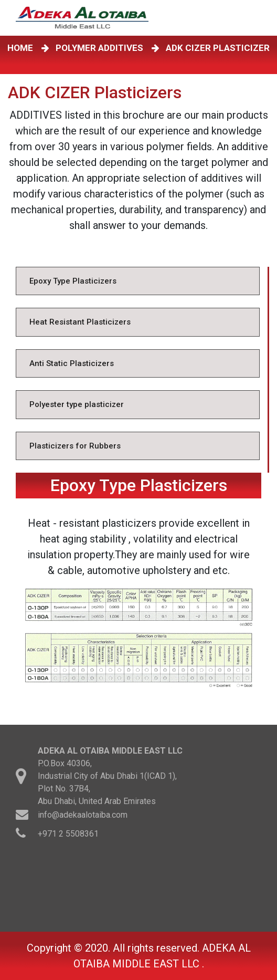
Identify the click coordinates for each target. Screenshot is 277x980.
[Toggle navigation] (261, 18)
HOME (22, 48)
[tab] (138, 281)
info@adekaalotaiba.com (83, 816)
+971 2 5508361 (68, 835)
